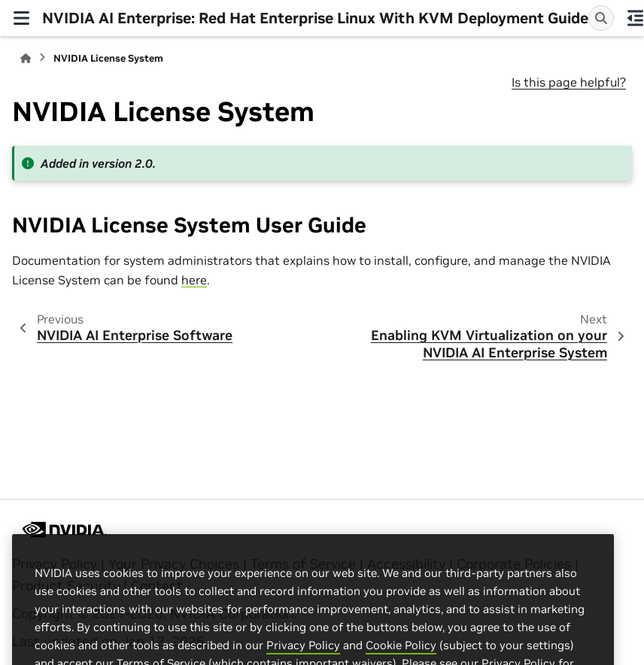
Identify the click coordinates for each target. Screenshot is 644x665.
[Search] (601, 18)
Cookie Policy (401, 654)
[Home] (26, 58)
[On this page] (635, 18)
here (194, 280)
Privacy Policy (303, 654)
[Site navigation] (21, 18)
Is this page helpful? (569, 82)
